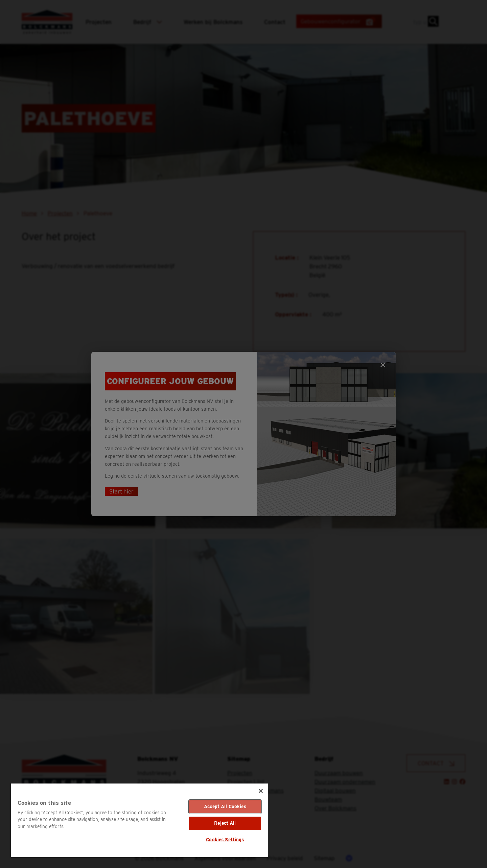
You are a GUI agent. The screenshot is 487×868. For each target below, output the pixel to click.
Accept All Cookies (225, 806)
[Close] (261, 791)
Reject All (225, 823)
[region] (139, 820)
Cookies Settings (225, 840)
